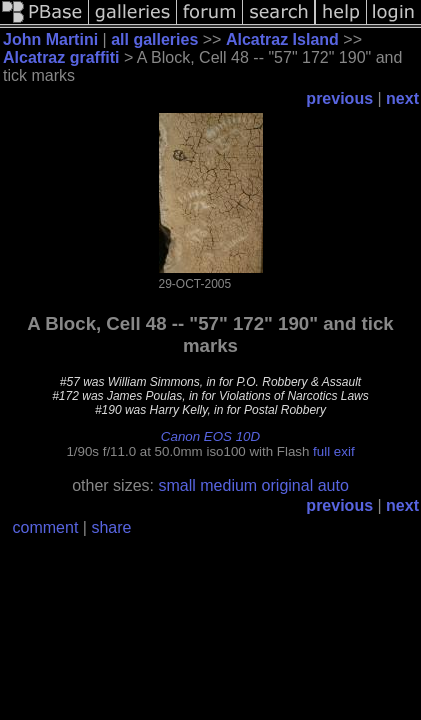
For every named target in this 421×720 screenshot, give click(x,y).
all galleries (154, 39)
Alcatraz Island (282, 39)
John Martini (50, 39)
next (402, 98)
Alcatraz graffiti (61, 57)
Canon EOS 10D (210, 436)
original (288, 485)
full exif (333, 451)
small (176, 485)
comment (46, 527)
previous (339, 98)
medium (228, 485)
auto (333, 485)
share (111, 527)
